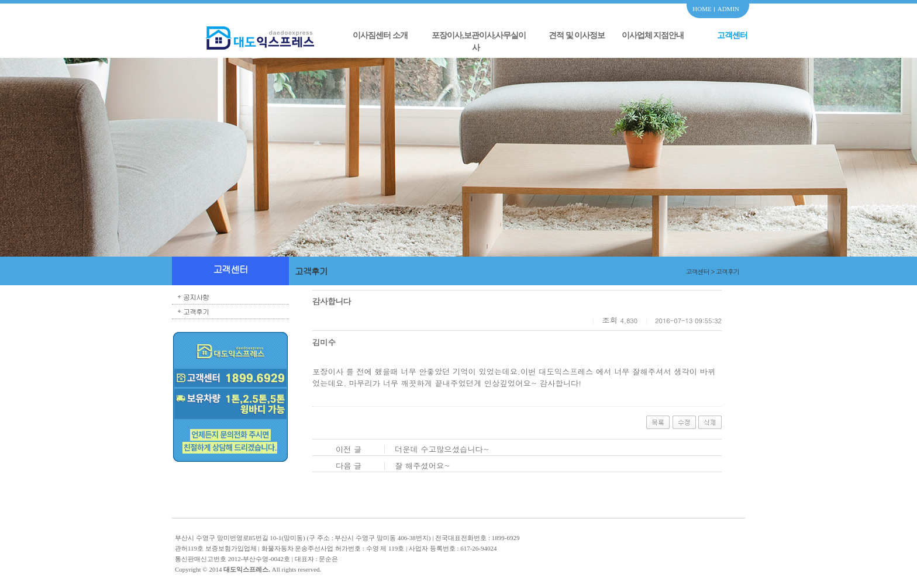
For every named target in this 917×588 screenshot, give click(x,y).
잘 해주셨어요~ (423, 466)
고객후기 (196, 311)
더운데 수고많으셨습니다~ (442, 449)
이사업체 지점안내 (653, 35)
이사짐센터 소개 (380, 35)
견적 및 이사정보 (577, 35)
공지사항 (196, 297)
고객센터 (732, 35)
